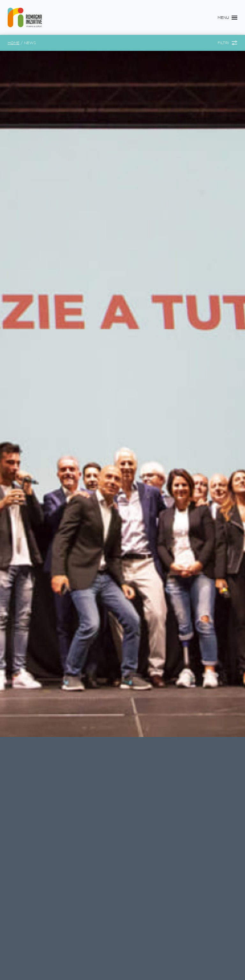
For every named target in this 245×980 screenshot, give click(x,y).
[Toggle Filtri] (227, 43)
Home (14, 43)
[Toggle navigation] (227, 18)
